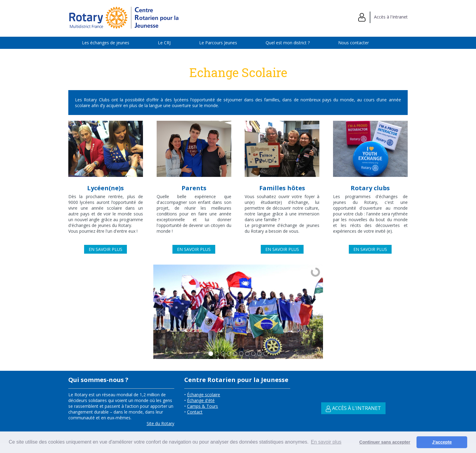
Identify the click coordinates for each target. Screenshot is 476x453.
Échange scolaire (204, 395)
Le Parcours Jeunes (218, 43)
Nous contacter (354, 43)
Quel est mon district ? (288, 43)
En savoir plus (105, 249)
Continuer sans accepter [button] (385, 442)
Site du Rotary (160, 423)
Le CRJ (164, 43)
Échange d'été (201, 400)
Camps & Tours (202, 406)
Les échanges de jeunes (106, 43)
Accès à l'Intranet (383, 17)
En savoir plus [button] (326, 442)
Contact (195, 412)
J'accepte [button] (442, 442)
